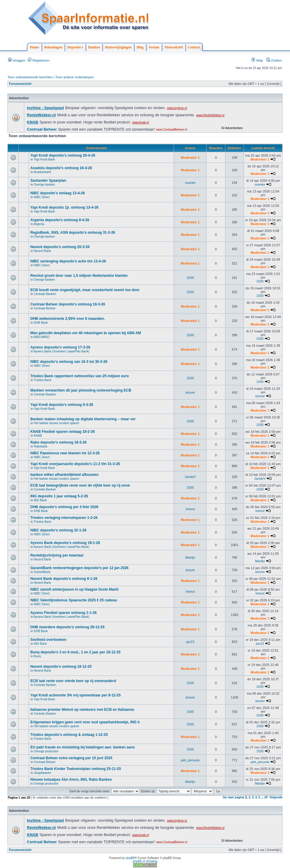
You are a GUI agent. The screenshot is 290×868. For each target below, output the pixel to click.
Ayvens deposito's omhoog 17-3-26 (60, 347)
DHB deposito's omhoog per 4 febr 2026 (64, 507)
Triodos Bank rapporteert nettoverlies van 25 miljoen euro (79, 376)
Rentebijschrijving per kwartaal (57, 555)
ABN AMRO (41, 337)
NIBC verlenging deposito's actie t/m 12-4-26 (68, 261)
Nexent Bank (42, 251)
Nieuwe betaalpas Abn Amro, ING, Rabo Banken (71, 780)
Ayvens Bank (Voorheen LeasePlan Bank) (61, 351)
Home (35, 47)
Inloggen (17, 60)
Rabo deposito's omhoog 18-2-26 (58, 442)
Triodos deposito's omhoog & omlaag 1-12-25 (69, 735)
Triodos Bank (43, 380)
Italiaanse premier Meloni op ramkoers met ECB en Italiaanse (82, 710)
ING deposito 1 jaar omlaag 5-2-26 (59, 496)
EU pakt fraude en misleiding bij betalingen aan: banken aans (82, 747)
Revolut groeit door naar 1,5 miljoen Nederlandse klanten (79, 276)
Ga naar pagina (233, 797)
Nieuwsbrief (174, 47)
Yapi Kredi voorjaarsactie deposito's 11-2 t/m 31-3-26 (75, 464)
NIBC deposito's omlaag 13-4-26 (57, 193)
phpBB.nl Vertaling (145, 861)
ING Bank (40, 500)
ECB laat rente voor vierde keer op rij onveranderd (73, 681)
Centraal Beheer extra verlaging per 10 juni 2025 (71, 758)
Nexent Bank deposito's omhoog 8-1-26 (64, 579)
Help (257, 60)
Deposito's (75, 47)
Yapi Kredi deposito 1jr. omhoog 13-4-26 (64, 207)
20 (266, 797)
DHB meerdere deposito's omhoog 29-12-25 (67, 627)
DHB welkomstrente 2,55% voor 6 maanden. (67, 319)
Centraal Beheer (45, 308)
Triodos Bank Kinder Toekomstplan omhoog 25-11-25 (75, 769)
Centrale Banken (45, 294)
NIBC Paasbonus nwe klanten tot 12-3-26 (65, 453)
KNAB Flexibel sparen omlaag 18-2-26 (62, 432)
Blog (140, 47)
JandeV (190, 477)
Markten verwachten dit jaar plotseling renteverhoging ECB (81, 390)
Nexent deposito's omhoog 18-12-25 (61, 667)
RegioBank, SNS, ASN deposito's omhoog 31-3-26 (73, 233)
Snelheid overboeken (48, 640)
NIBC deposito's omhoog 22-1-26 (58, 530)
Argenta (39, 224)
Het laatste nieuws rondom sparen (57, 423)
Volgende (276, 797)
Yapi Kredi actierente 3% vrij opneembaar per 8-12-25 (75, 695)
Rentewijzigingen (118, 47)
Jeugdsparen (42, 773)
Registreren (39, 60)
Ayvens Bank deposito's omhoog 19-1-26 (65, 543)
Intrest (190, 509)
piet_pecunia (190, 760)
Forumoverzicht (20, 84)
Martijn (190, 557)
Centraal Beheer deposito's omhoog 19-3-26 (68, 304)
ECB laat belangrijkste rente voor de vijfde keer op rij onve (80, 485)
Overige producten (46, 751)
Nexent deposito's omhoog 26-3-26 (60, 247)
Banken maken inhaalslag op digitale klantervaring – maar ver (83, 419)
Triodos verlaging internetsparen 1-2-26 (64, 518)
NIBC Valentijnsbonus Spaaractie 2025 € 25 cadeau (74, 600)
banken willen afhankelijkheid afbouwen (64, 475)
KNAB (38, 436)
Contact (194, 47)
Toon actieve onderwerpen (75, 77)
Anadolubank (42, 172)
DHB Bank (41, 323)
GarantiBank (42, 572)
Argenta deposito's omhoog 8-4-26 (60, 220)
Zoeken (274, 60)
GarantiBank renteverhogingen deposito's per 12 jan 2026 (79, 568)
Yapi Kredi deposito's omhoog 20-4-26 (63, 155)
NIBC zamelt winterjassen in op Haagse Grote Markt (74, 589)
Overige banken (44, 185)
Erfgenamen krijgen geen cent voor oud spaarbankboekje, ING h (85, 722)
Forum (154, 47)
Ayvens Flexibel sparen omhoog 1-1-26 (63, 613)
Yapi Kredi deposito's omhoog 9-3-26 (62, 405)
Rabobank (41, 446)
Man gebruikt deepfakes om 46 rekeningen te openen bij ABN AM (86, 333)
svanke (190, 183)
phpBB (130, 858)
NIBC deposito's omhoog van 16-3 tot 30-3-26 (69, 362)
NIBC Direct (42, 197)
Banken (94, 47)
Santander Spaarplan (48, 181)
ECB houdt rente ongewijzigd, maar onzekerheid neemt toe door (85, 290)
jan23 (190, 642)
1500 (190, 278)
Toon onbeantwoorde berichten (30, 77)
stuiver (190, 392)
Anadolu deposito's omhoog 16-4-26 (61, 168)
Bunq (37, 656)
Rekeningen (53, 47)
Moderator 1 (190, 158)
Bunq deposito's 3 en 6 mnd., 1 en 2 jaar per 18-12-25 (75, 652)
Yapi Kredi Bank (44, 159)
